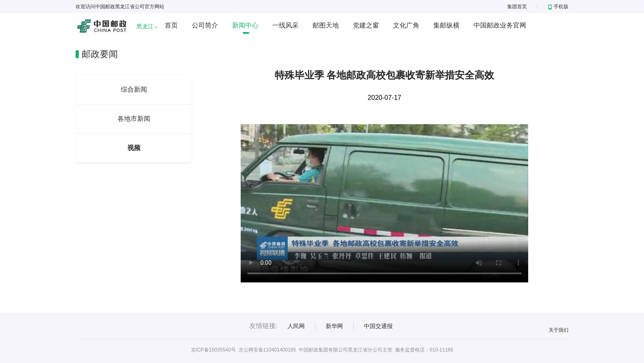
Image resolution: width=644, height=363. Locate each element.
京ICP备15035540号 (213, 350)
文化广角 (406, 25)
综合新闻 (134, 89)
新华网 (334, 326)
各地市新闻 (134, 119)
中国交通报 (378, 326)
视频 (134, 148)
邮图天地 (326, 25)
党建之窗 (366, 25)
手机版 (558, 7)
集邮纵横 (446, 25)
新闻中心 (245, 25)
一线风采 (285, 25)
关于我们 (559, 330)
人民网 (296, 326)
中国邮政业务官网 (500, 25)
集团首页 (517, 7)
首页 (171, 25)
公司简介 (205, 25)
